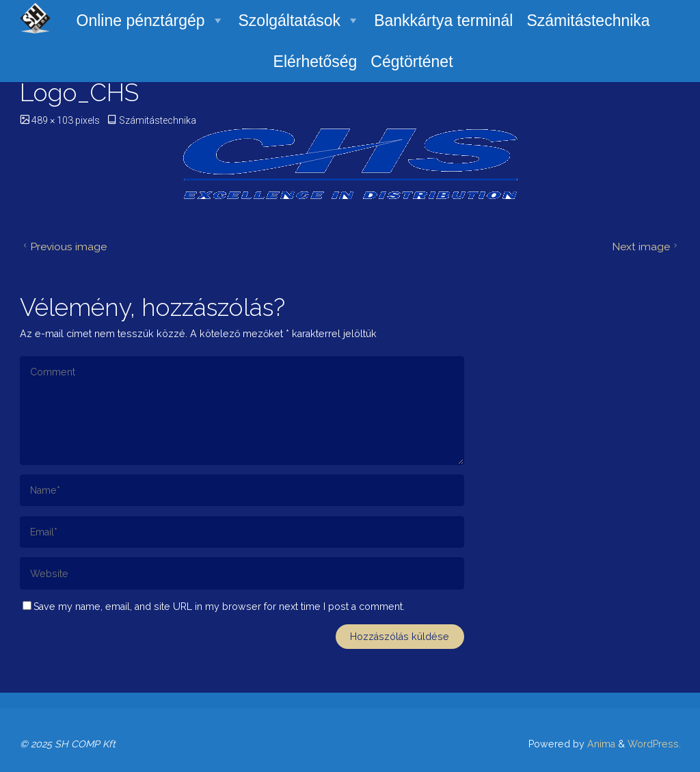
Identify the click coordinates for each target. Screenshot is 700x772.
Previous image (64, 247)
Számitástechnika (588, 21)
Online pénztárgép (151, 21)
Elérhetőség (315, 62)
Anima (600, 744)
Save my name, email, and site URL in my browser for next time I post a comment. (214, 607)
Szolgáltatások (300, 21)
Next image (646, 247)
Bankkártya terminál (443, 21)
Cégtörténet (412, 62)
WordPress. (654, 744)
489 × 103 (53, 120)
